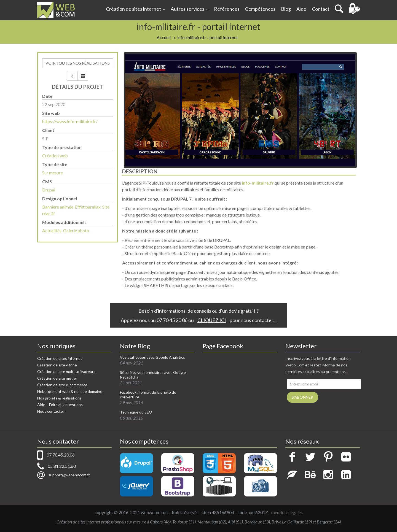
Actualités (52, 230)
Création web (55, 156)
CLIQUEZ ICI (212, 320)
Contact (321, 9)
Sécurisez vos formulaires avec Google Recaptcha (153, 375)
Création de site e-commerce (62, 385)
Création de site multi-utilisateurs (66, 372)
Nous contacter (51, 411)
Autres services (190, 9)
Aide (301, 9)
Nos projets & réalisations (59, 398)
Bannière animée (58, 207)
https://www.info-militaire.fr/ (70, 121)
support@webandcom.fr (69, 475)
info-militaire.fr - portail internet (208, 37)
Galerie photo (76, 230)
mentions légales (287, 512)
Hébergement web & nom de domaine (70, 391)
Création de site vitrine (57, 365)
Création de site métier (57, 378)
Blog (286, 9)
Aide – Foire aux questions (60, 405)
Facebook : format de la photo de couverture (148, 395)
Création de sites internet (136, 9)
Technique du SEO (136, 412)
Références (227, 9)
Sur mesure (53, 173)
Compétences (260, 9)
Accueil (164, 37)
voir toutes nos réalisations (78, 63)
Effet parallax (88, 207)
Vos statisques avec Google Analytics (152, 357)
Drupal (49, 190)
